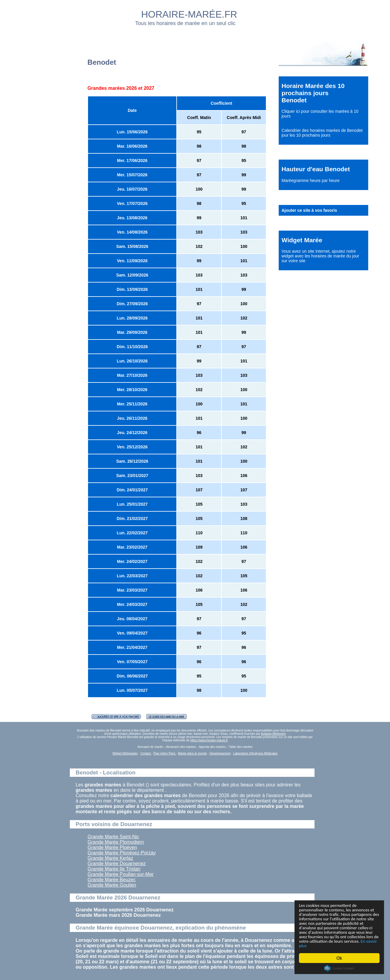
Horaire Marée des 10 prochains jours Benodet (313, 93)
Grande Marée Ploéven (112, 847)
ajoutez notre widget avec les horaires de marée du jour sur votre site (320, 256)
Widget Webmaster (125, 753)
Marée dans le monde (193, 753)
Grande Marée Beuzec (112, 880)
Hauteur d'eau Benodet (316, 169)
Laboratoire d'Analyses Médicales (255, 753)
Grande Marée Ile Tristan (114, 869)
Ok (339, 958)
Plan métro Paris (165, 753)
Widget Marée (302, 240)
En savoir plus (332, 946)
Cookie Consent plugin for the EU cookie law (339, 968)
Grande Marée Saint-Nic (114, 837)
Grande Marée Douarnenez (117, 864)
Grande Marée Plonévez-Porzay (122, 853)
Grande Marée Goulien (112, 885)
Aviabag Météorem (273, 734)
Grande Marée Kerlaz (111, 858)
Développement (220, 753)
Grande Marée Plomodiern (116, 842)
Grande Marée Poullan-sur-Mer (121, 874)
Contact (146, 753)
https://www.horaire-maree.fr (209, 740)
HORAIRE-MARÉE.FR (189, 14)
